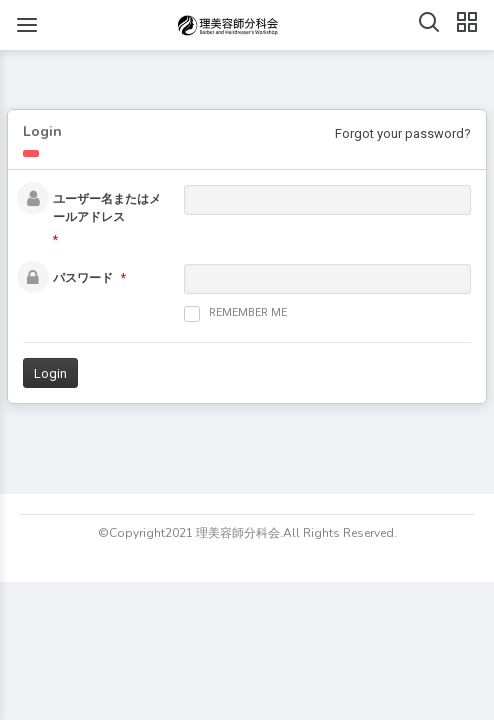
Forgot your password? (403, 133)
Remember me (235, 314)
